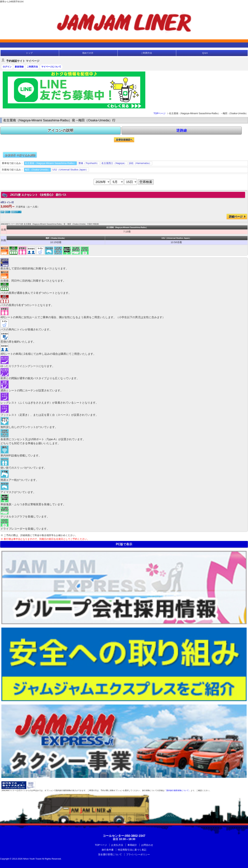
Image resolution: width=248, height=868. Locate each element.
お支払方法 (117, 845)
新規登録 (19, 67)
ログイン (7, 67)
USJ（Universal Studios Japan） (70, 170)
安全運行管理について (110, 854)
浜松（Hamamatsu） (140, 163)
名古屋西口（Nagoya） (114, 163)
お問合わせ (147, 845)
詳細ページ (236, 217)
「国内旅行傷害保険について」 (178, 790)
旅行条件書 (108, 850)
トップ (29, 53)
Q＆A (205, 53)
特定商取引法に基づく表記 (132, 850)
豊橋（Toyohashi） (89, 163)
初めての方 (88, 53)
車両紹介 (132, 845)
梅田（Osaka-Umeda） (37, 170)
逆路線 (182, 130)
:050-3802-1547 (124, 836)
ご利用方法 (146, 53)
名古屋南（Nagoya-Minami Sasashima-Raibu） (50, 163)
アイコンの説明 (60, 130)
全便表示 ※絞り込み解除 (20, 155)
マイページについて (51, 67)
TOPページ (159, 113)
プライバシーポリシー (138, 854)
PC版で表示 (124, 544)
